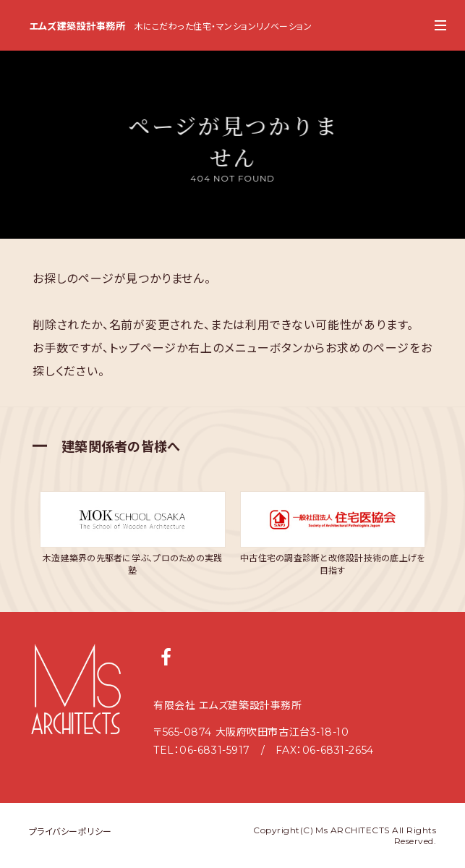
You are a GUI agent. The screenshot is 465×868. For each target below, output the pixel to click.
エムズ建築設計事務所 (73, 26)
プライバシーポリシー (71, 831)
